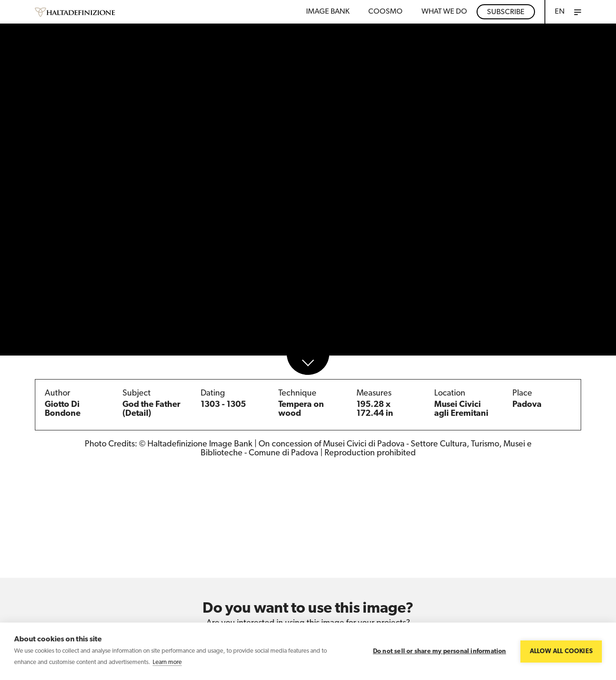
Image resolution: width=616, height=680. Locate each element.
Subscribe (506, 12)
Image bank (328, 12)
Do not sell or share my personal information (440, 652)
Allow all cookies (561, 652)
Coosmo (385, 12)
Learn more (167, 662)
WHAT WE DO (444, 12)
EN (560, 12)
